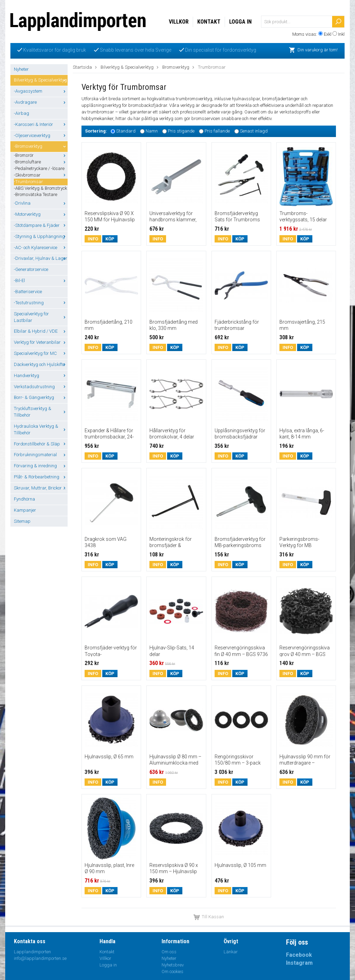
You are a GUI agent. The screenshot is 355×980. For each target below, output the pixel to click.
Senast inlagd (254, 131)
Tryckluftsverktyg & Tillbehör (41, 412)
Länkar (231, 952)
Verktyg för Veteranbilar (41, 342)
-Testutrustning (41, 303)
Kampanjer (25, 510)
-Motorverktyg (41, 214)
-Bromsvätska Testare (36, 194)
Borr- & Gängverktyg (41, 397)
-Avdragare (41, 102)
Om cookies (172, 972)
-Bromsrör (41, 155)
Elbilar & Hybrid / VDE (41, 331)
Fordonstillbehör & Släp (41, 444)
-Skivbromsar (41, 175)
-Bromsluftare (41, 162)
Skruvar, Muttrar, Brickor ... (41, 488)
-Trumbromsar (28, 182)
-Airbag (21, 113)
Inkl (341, 34)
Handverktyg (41, 376)
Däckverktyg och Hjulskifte (41, 364)
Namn (152, 131)
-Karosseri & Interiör (41, 124)
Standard (126, 131)
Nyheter (21, 69)
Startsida (82, 67)
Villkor (179, 22)
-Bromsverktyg (41, 146)
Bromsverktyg (176, 67)
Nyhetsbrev (173, 965)
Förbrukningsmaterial (41, 455)
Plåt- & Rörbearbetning (41, 477)
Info (93, 239)
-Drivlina (41, 203)
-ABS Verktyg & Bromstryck (40, 188)
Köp (110, 239)
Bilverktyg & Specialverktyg (41, 80)
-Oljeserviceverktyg (41, 135)
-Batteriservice (28, 292)
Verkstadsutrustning (41, 387)
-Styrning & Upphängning (41, 236)
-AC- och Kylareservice (41, 248)
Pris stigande (181, 131)
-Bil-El (41, 280)
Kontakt (209, 22)
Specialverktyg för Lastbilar (41, 317)
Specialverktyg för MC (41, 353)
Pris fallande (217, 131)
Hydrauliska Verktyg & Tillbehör (41, 429)
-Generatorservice (31, 269)
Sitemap (22, 521)
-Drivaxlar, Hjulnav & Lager (41, 258)
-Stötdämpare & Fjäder (41, 225)
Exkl (328, 34)
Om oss (169, 952)
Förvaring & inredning (41, 466)
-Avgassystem (41, 91)
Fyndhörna (24, 499)
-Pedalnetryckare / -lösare (39, 168)
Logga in (240, 22)
